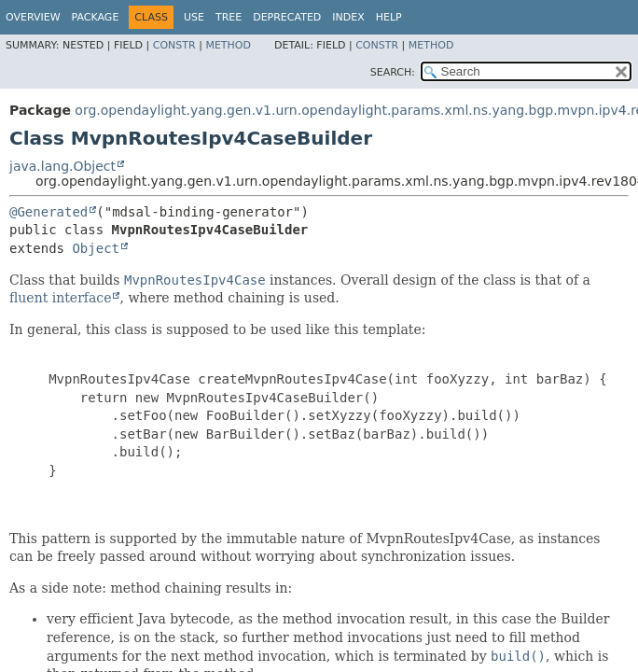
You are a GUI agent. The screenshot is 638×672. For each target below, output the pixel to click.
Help (389, 17)
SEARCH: (393, 72)
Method (228, 45)
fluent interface (60, 298)
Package (96, 17)
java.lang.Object (62, 166)
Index (348, 17)
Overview (33, 17)
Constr (174, 45)
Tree (229, 17)
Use (194, 17)
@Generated (49, 212)
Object (96, 248)
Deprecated (287, 17)
